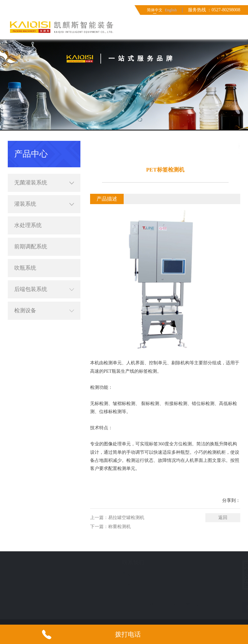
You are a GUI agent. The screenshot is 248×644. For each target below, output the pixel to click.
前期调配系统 (31, 211)
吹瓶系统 (25, 232)
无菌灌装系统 (44, 147)
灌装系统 (44, 168)
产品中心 (239, 146)
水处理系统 (28, 189)
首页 (198, 146)
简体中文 (155, 10)
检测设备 (44, 275)
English (171, 10)
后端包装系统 (44, 254)
